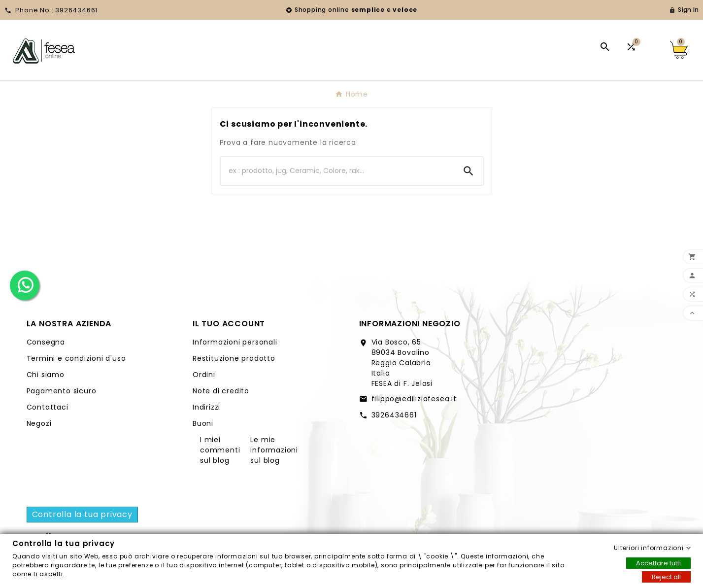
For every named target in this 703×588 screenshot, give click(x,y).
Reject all (666, 576)
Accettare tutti (658, 563)
